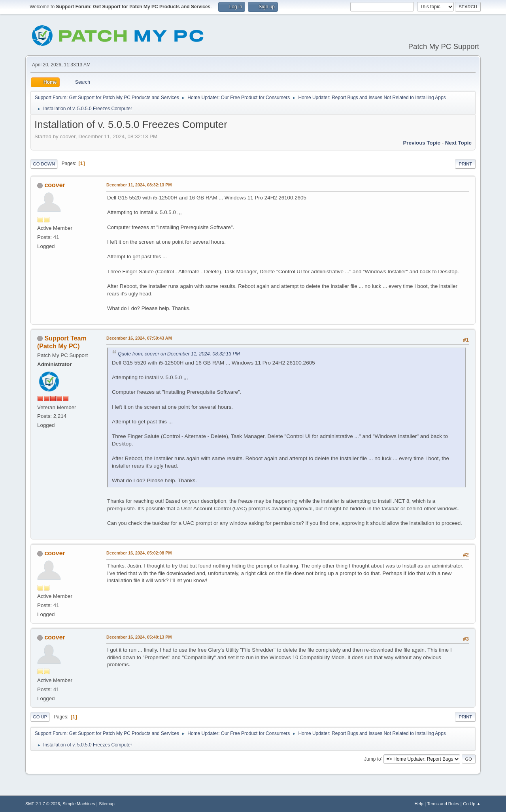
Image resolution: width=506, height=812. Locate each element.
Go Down (44, 164)
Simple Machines (79, 804)
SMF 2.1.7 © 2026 (43, 804)
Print (465, 164)
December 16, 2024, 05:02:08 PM (139, 553)
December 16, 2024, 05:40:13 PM (139, 637)
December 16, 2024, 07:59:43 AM (139, 338)
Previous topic (422, 143)
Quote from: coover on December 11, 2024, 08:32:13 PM (179, 354)
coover (55, 185)
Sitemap (107, 804)
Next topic (458, 143)
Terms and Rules (443, 804)
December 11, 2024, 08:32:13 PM (139, 185)
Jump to (373, 759)
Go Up (40, 717)
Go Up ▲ (472, 804)
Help (419, 804)
